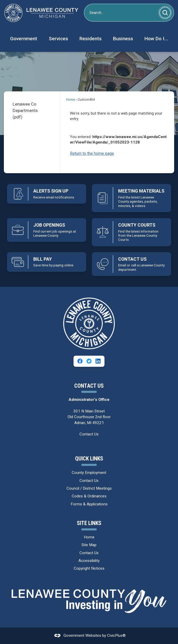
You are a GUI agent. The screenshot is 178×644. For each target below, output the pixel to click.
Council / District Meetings (89, 488)
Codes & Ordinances (89, 496)
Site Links (89, 523)
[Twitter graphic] (89, 361)
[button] (165, 13)
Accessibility (89, 561)
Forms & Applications (89, 504)
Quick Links (89, 459)
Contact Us (89, 434)
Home (71, 100)
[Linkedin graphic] (98, 361)
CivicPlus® (116, 635)
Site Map (89, 545)
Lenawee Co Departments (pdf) (25, 110)
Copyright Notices (89, 568)
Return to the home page (92, 153)
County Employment (89, 473)
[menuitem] (23, 39)
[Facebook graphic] (80, 361)
